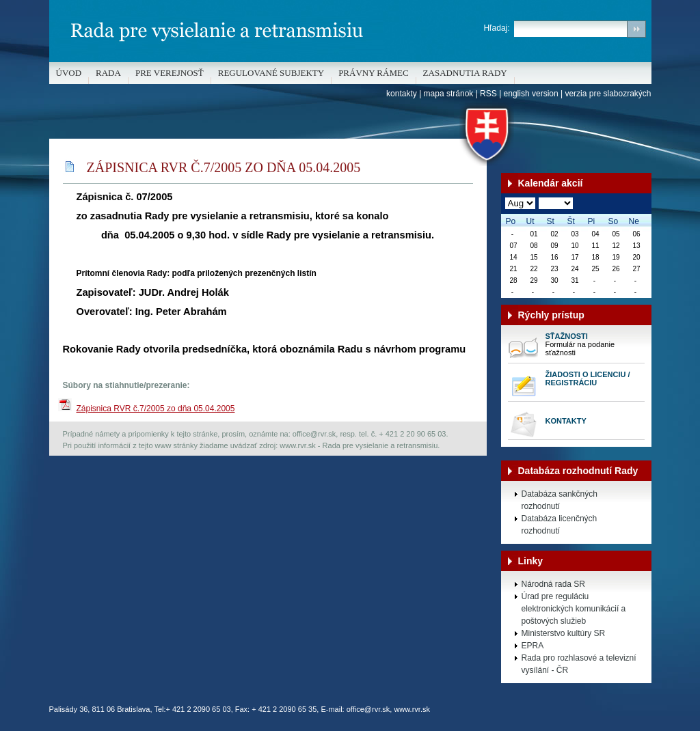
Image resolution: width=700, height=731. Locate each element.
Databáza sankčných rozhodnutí (560, 500)
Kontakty (566, 421)
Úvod (69, 73)
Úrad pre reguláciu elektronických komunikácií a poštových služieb (574, 609)
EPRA (533, 646)
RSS (488, 94)
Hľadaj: (496, 28)
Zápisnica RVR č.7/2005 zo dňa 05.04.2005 (156, 409)
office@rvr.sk (368, 709)
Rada (108, 73)
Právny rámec (373, 73)
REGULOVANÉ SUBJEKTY (271, 73)
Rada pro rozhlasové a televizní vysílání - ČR (579, 664)
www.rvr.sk (412, 709)
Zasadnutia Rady (465, 73)
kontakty (402, 94)
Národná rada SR (553, 584)
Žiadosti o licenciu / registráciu (588, 378)
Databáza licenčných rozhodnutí (560, 525)
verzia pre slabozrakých (608, 94)
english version (531, 94)
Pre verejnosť (170, 73)
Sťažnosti (567, 336)
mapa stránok (449, 94)
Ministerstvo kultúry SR (564, 633)
